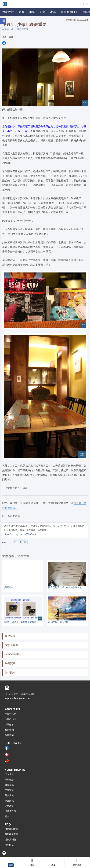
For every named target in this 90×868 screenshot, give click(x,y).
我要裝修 (10, 636)
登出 (7, 816)
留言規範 (9, 795)
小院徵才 (9, 724)
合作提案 (10, 672)
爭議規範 (9, 801)
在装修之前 (8, 29)
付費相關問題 (11, 829)
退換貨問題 (10, 840)
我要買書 (10, 663)
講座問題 (9, 845)
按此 (62, 526)
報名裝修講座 (13, 654)
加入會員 (9, 774)
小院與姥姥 (10, 714)
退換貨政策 (10, 811)
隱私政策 (9, 806)
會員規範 (9, 785)
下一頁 (23, 542)
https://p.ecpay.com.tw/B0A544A (20, 534)
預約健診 (9, 780)
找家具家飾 (11, 645)
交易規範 (9, 790)
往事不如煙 (10, 719)
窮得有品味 (23, 29)
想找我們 (9, 730)
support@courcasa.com (18, 698)
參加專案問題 (11, 834)
